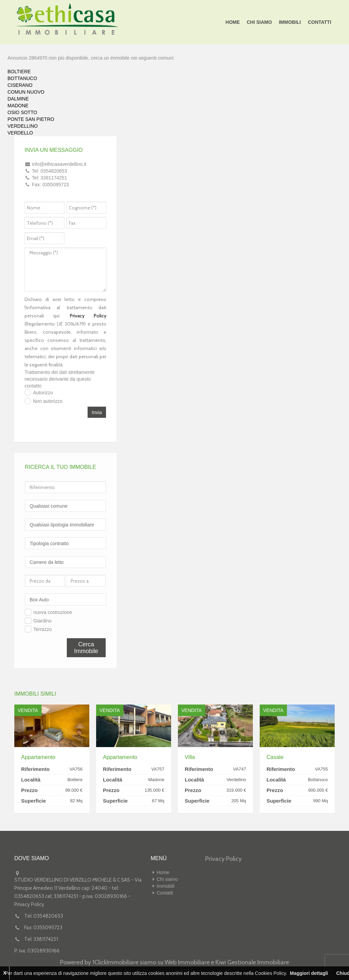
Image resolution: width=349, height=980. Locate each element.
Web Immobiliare (187, 962)
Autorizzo (43, 393)
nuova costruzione (53, 612)
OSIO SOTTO (22, 112)
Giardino (42, 621)
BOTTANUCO (22, 78)
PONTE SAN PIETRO (31, 119)
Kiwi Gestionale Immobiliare (252, 962)
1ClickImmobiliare (115, 962)
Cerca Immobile (86, 648)
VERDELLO (20, 133)
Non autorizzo (48, 401)
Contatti (320, 22)
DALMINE (18, 99)
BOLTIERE (19, 72)
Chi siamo (260, 22)
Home (233, 22)
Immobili (290, 22)
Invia (97, 412)
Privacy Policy (88, 316)
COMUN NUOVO (26, 92)
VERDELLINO (23, 126)
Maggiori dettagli (309, 973)
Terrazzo (43, 629)
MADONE (18, 106)
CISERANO (20, 85)
